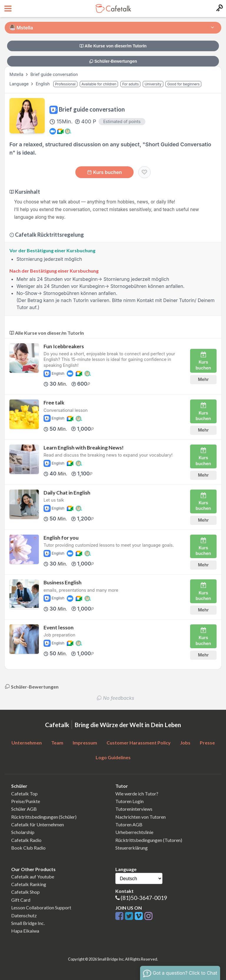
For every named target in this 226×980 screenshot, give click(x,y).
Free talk (54, 403)
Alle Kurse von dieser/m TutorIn (113, 46)
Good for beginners (183, 84)
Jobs (185, 743)
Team (57, 743)
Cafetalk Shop (25, 892)
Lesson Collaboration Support (41, 907)
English (43, 84)
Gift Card (21, 900)
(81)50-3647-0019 (144, 898)
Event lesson (59, 627)
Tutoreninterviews (134, 809)
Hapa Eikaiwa (25, 931)
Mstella (16, 74)
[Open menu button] (7, 9)
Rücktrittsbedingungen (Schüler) (44, 817)
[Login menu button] (219, 9)
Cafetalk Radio (26, 840)
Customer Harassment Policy (139, 743)
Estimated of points (122, 121)
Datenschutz (24, 915)
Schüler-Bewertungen (113, 61)
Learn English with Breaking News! (84, 448)
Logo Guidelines (113, 757)
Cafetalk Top (24, 794)
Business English (63, 582)
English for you (61, 538)
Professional (65, 84)
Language (20, 84)
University (153, 84)
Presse (207, 743)
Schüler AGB (24, 809)
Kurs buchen (104, 172)
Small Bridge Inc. (28, 923)
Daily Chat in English (67, 493)
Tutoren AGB (129, 824)
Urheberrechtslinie (134, 832)
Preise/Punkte (26, 801)
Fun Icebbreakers (64, 346)
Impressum (85, 743)
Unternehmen (27, 743)
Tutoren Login (129, 801)
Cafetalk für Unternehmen (38, 824)
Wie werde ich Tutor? (137, 794)
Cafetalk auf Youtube (33, 877)
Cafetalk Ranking (29, 884)
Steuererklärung (132, 848)
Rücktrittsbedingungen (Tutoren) (149, 840)
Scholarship (23, 832)
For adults (130, 84)
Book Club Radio (28, 848)
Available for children (99, 84)
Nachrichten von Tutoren (141, 817)
